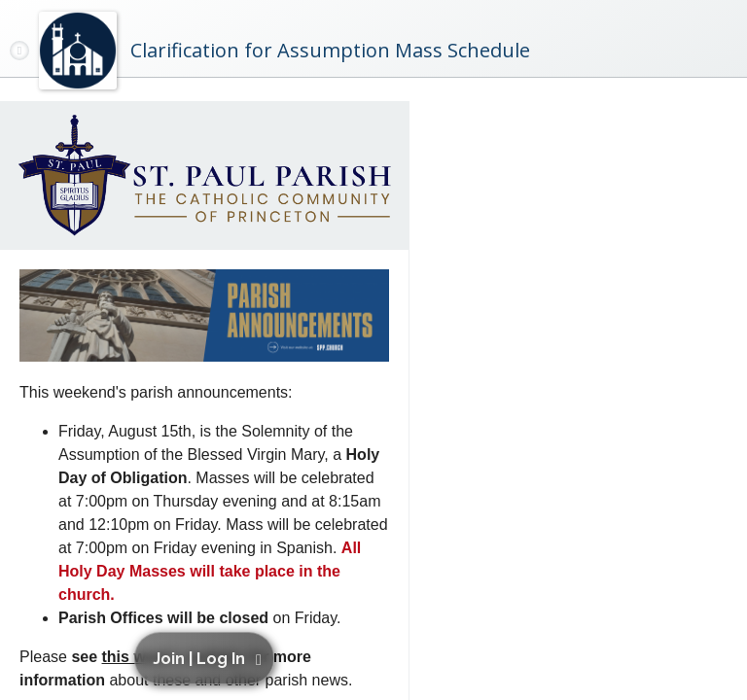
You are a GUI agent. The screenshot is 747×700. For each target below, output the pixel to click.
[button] (207, 658)
